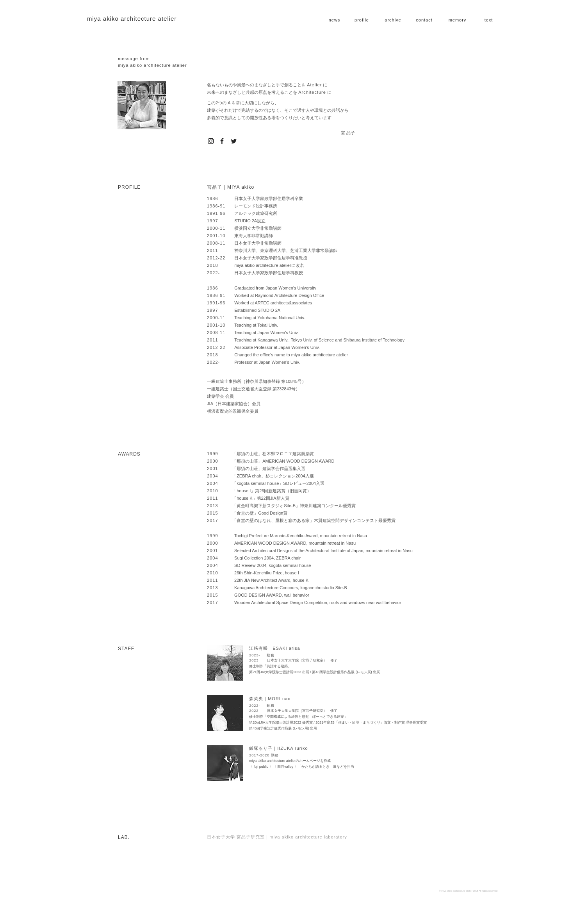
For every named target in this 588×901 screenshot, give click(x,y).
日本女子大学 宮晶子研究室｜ (277, 837)
